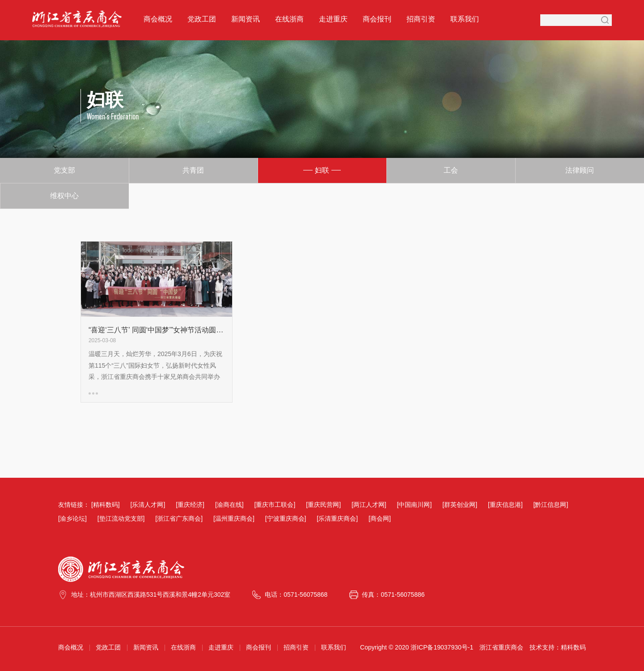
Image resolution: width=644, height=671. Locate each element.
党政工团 (202, 19)
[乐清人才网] (148, 505)
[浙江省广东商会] (179, 518)
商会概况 (158, 19)
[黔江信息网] (551, 505)
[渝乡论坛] (72, 518)
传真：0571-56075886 (393, 595)
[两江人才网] (369, 505)
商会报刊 (377, 19)
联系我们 (465, 19)
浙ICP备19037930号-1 (442, 647)
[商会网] (380, 518)
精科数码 (573, 647)
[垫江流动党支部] (121, 518)
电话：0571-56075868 (296, 595)
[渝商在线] (229, 505)
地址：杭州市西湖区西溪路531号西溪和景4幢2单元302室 (151, 595)
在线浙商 (289, 19)
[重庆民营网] (323, 505)
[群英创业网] (460, 505)
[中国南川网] (415, 505)
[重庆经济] (190, 505)
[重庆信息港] (505, 505)
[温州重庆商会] (234, 518)
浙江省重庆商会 (501, 647)
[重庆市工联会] (275, 505)
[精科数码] (106, 505)
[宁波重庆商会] (286, 518)
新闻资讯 (246, 19)
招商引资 (421, 19)
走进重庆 (333, 19)
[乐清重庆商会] (337, 518)
